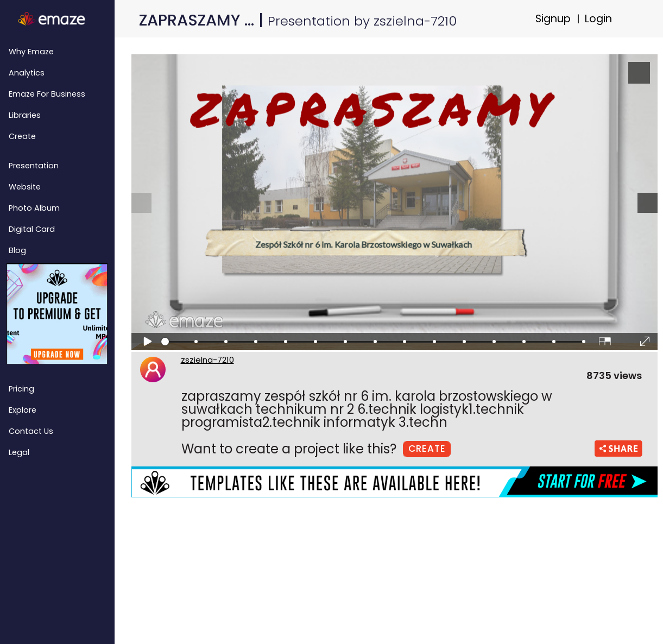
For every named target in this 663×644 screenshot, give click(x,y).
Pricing (21, 389)
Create (22, 136)
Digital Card (32, 229)
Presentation (34, 166)
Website (25, 187)
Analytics (27, 73)
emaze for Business (47, 94)
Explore (23, 410)
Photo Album (34, 208)
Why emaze (31, 52)
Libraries (25, 115)
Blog (17, 250)
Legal (19, 452)
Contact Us (31, 431)
